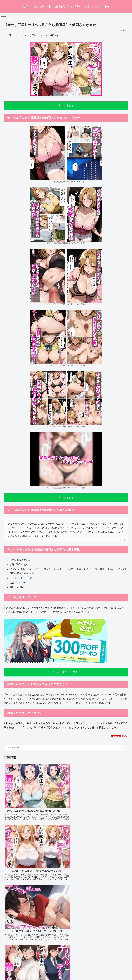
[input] (66, 748)
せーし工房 (27, 578)
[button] (125, 748)
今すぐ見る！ (66, 106)
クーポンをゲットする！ (66, 672)
